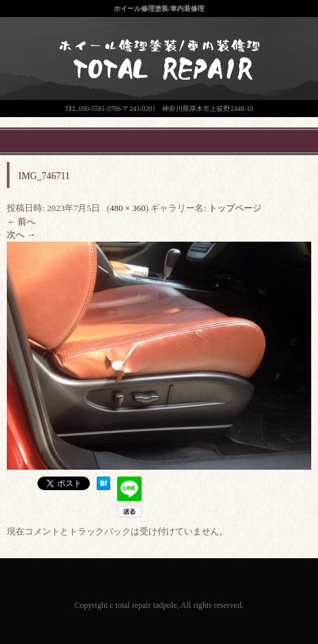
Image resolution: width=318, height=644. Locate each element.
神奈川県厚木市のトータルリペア (150, 88)
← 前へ (21, 222)
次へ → (21, 235)
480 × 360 (128, 208)
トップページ (235, 208)
